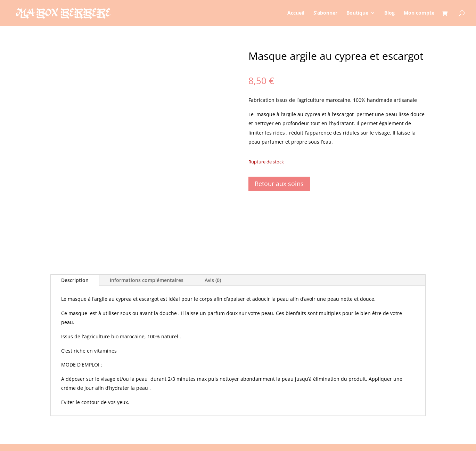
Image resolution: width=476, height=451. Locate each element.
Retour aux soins (279, 184)
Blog (389, 13)
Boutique (357, 13)
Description (75, 280)
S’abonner (325, 13)
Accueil (296, 13)
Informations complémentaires (147, 280)
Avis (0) (213, 280)
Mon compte (419, 13)
